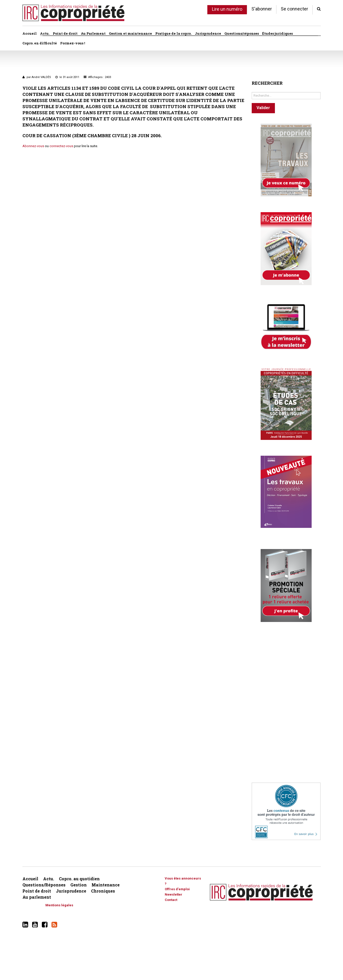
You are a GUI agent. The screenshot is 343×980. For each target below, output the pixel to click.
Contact (171, 900)
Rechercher (252, 91)
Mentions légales (59, 905)
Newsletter (174, 894)
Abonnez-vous (33, 146)
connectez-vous (61, 146)
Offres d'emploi (177, 889)
